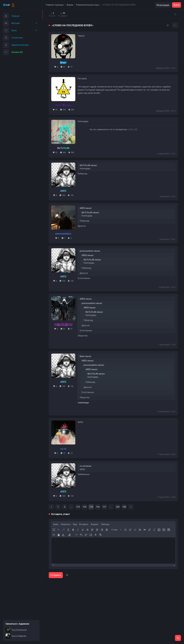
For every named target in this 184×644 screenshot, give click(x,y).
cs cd (63, 449)
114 (84, 507)
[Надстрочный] (86, 535)
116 (98, 507)
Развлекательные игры (88, 5)
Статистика (13, 38)
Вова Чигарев (63, 105)
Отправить (56, 575)
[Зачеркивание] (87, 530)
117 (104, 507)
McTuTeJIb (63, 148)
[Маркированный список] (125, 530)
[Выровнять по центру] (97, 530)
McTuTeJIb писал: (88, 165)
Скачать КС (13, 52)
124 (118, 507)
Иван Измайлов (63, 324)
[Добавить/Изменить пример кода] (54, 535)
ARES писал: (86, 208)
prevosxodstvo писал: (90, 251)
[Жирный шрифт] (73, 530)
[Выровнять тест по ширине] (107, 530)
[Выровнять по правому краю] (102, 530)
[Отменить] (59, 530)
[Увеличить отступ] (140, 530)
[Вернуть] (63, 530)
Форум (70, 5)
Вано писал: (86, 356)
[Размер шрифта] (116, 530)
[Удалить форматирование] (68, 530)
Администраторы (16, 45)
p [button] (53, 565)
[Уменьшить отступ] (135, 530)
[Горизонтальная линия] (76, 535)
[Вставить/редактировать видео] (164, 530)
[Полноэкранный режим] (54, 530)
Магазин (11, 23)
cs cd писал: (86, 466)
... (71, 507)
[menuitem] (56, 524)
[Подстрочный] (81, 535)
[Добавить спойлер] (59, 535)
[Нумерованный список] (130, 530)
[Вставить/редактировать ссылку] (149, 530)
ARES (63, 191)
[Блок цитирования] (145, 530)
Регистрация (163, 5)
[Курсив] (78, 530)
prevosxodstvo (63, 234)
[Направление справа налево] (100, 535)
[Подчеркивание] (83, 530)
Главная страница (55, 5)
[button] (64, 535)
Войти (176, 5)
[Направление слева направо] (96, 535)
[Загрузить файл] (169, 530)
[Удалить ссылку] (154, 530)
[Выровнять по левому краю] (92, 530)
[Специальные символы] (91, 535)
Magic (63, 62)
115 (91, 507)
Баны (10, 30)
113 (78, 507)
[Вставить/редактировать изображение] (159, 530)
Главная (11, 16)
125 (124, 507)
